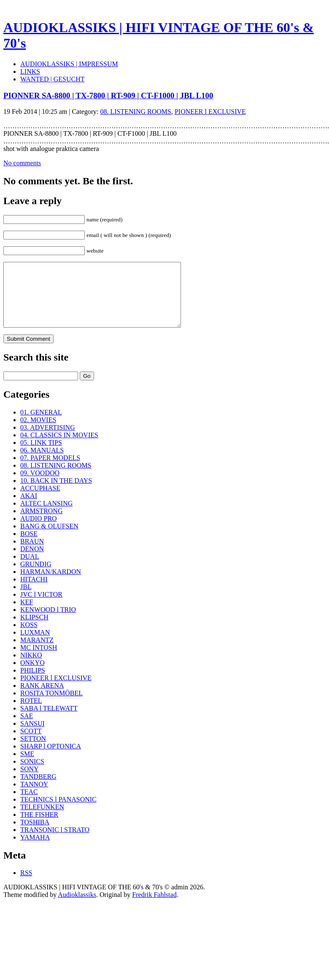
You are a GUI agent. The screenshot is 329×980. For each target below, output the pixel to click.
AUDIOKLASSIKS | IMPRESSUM (69, 64)
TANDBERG (38, 789)
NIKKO (31, 668)
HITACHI (34, 592)
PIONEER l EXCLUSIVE (210, 112)
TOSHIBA (35, 835)
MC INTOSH (39, 660)
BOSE (29, 546)
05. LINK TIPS (41, 455)
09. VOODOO (40, 486)
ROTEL (31, 713)
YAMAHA (35, 850)
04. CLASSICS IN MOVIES (59, 448)
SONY (30, 782)
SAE (27, 728)
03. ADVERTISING (48, 440)
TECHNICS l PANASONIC (58, 812)
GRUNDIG (36, 577)
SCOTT (31, 744)
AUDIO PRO (39, 531)
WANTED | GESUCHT (53, 79)
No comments (22, 163)
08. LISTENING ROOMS (136, 112)
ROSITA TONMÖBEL (51, 706)
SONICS (32, 774)
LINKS (30, 71)
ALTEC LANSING (46, 516)
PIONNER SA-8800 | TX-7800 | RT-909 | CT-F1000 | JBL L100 (108, 96)
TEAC (29, 804)
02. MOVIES (38, 432)
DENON (32, 561)
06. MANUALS (42, 463)
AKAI (29, 508)
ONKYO (32, 675)
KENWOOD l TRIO (48, 622)
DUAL (30, 569)
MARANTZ (37, 653)
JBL (26, 599)
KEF (27, 615)
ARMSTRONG (41, 524)
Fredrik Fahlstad (154, 907)
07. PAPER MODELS (50, 470)
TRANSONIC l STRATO (55, 842)
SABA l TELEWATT (49, 721)
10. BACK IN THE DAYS (56, 493)
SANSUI (32, 736)
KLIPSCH (34, 630)
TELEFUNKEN (42, 820)
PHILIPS (33, 683)
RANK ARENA (42, 698)
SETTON (33, 751)
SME (27, 766)
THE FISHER (39, 827)
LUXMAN (35, 645)
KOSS (29, 637)
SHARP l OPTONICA (51, 759)
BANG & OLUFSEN (49, 539)
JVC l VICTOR (41, 607)
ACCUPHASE (40, 501)
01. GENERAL (41, 425)
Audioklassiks (77, 907)
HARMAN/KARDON (51, 584)
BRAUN (32, 554)
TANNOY (34, 797)
